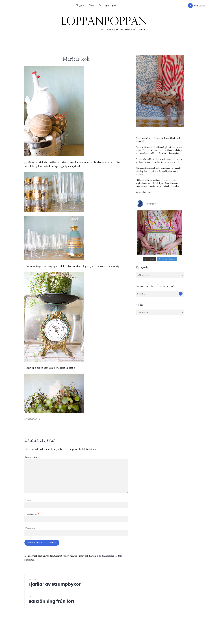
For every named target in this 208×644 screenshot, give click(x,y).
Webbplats (30, 528)
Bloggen (80, 6)
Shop (92, 6)
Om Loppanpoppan (108, 6)
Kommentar (31, 457)
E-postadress (32, 514)
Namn (28, 500)
